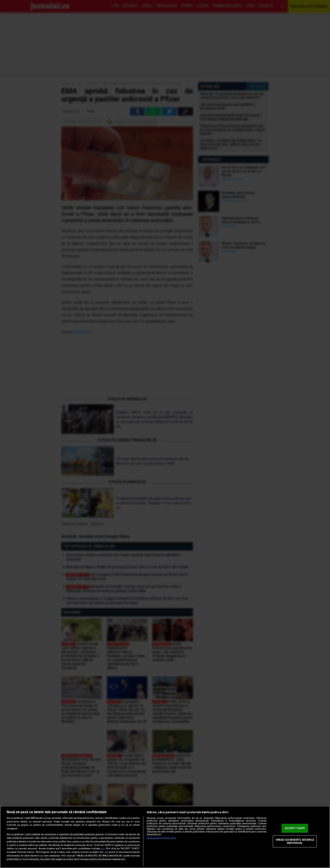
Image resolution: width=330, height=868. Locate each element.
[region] (165, 837)
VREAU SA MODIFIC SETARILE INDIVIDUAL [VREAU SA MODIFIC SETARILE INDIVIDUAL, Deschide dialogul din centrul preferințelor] (295, 841)
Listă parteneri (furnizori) (161, 838)
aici (103, 849)
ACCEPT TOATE (295, 828)
